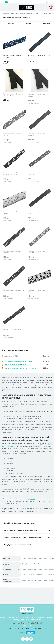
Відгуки (50, 618)
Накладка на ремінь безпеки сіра (39, 56)
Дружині (30, 559)
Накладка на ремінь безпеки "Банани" (12, 135)
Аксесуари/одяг (46, 14)
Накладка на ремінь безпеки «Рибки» (12, 330)
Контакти (11, 618)
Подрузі (45, 559)
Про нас (3, 618)
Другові (40, 575)
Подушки (41, 564)
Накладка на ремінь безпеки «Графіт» (38, 135)
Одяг (24, 564)
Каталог (37, 14)
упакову (32, 499)
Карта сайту (25, 620)
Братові (24, 575)
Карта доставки (36, 620)
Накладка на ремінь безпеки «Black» (38, 96)
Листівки (34, 564)
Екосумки (47, 564)
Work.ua (22, 633)
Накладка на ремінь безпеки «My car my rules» (13, 291)
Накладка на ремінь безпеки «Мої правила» (39, 174)
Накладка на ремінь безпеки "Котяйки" (38, 291)
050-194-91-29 (27, 629)
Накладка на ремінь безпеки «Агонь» (38, 213)
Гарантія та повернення (38, 618)
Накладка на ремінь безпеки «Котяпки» (12, 57)
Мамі (35, 559)
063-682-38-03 (40, 629)
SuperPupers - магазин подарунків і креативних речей (17, 14)
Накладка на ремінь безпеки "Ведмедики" (38, 252)
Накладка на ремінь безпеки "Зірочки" (12, 252)
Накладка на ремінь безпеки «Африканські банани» (12, 174)
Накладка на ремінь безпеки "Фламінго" (12, 213)
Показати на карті (27, 625)
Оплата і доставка (22, 618)
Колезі (51, 559)
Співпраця (16, 620)
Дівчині (24, 559)
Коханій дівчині (32, 575)
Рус (3, 2)
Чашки (28, 564)
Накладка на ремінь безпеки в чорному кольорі (13, 95)
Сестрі (40, 559)
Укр (7, 2)
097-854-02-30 (14, 629)
